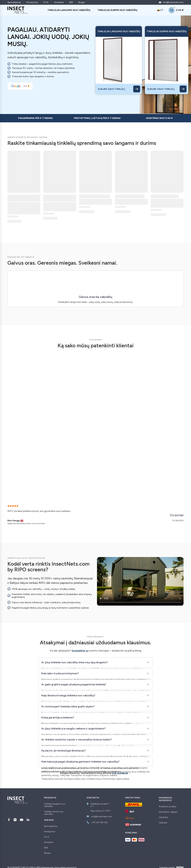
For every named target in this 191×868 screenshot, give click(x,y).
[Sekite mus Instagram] (15, 820)
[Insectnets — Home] (17, 10)
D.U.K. (46, 2)
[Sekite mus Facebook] (9, 820)
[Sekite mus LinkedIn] (28, 820)
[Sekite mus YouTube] (22, 820)
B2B (71, 2)
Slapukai (163, 823)
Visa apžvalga (177, 515)
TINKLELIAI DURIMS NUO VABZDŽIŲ (117, 10)
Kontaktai (59, 2)
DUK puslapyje (120, 773)
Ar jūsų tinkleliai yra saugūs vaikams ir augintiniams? (73, 729)
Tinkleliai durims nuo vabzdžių (54, 813)
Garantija (163, 817)
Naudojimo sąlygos (168, 812)
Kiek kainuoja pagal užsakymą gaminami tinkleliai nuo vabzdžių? (80, 762)
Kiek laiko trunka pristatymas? (60, 673)
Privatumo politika (168, 807)
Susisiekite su (80, 651)
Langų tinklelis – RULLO (95, 196)
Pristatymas (32, 2)
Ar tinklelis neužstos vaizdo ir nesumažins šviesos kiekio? (77, 740)
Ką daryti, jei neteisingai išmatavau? (64, 751)
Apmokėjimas (14, 2)
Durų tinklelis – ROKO (165, 196)
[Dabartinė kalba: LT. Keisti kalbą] (161, 10)
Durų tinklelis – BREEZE (130, 196)
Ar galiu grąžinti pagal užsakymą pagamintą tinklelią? (74, 684)
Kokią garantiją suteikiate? (58, 717)
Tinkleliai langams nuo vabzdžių (55, 805)
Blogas (82, 2)
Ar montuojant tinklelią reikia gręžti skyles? (68, 706)
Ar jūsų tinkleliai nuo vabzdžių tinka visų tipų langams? (75, 662)
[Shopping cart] (176, 10)
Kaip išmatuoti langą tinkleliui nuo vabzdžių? (68, 695)
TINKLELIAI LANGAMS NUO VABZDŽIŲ (69, 10)
